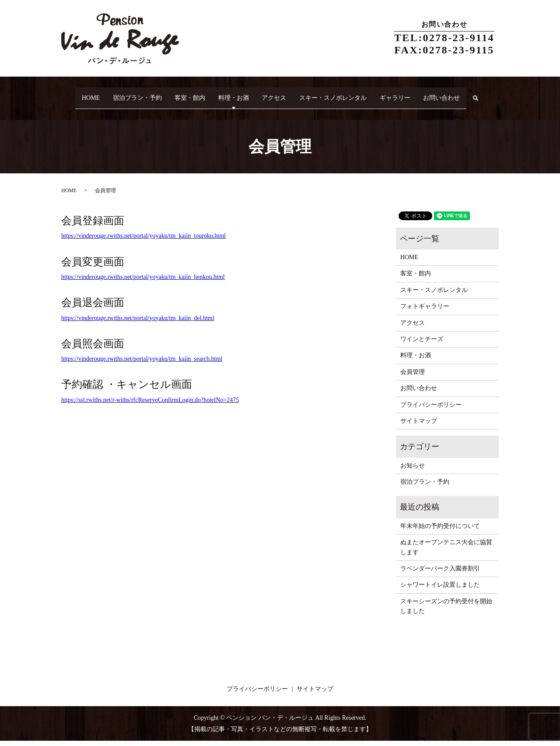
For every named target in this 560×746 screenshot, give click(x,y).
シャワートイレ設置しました (440, 590)
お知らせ (413, 471)
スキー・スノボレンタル (349, 94)
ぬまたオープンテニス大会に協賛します (446, 553)
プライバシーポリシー (431, 410)
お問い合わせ (468, 94)
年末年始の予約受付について (440, 531)
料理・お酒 (238, 94)
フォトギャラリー (425, 312)
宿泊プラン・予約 (131, 94)
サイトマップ (419, 426)
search (75, 108)
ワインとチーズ (422, 344)
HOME (79, 94)
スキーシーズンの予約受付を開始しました (446, 611)
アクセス (284, 94)
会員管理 (413, 377)
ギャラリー (416, 94)
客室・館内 (189, 94)
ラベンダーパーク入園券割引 (440, 574)
